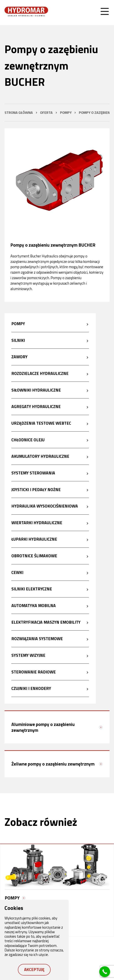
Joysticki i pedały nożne (36, 490)
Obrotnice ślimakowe (34, 556)
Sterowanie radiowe (34, 672)
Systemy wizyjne (28, 655)
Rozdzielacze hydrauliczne (40, 373)
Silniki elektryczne (32, 589)
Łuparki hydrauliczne (34, 539)
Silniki (18, 340)
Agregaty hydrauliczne (36, 407)
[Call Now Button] (105, 972)
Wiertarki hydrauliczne (37, 523)
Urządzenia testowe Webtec (41, 423)
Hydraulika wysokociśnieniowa (45, 506)
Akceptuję (34, 969)
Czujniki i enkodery (31, 689)
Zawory (19, 357)
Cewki (17, 572)
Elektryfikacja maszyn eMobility (46, 622)
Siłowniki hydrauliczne (36, 390)
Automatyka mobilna (34, 605)
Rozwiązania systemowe (37, 639)
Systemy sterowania (33, 473)
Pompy (18, 324)
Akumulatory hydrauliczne (40, 456)
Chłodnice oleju (28, 440)
